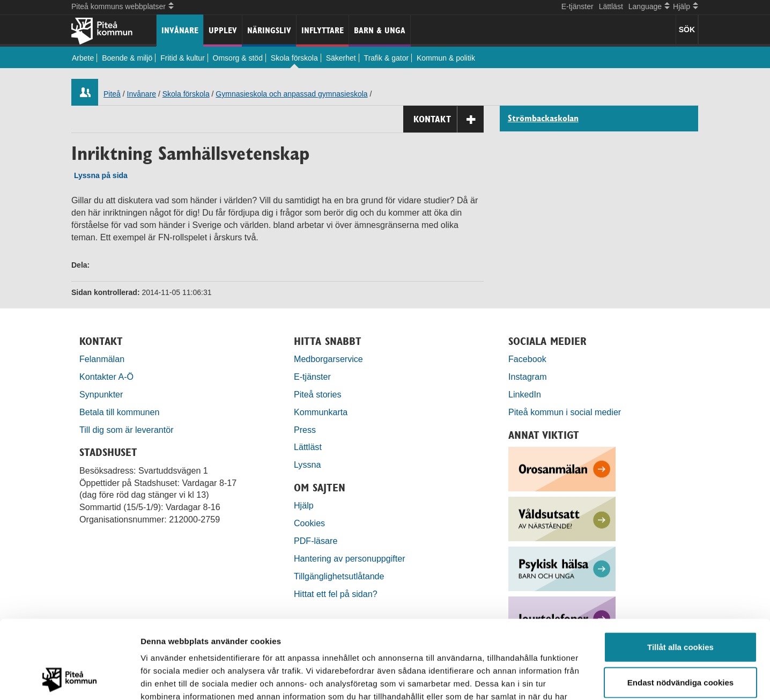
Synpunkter (101, 394)
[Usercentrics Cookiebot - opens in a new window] (69, 679)
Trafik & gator (387, 58)
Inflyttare (323, 30)
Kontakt (449, 119)
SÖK (687, 30)
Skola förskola (294, 58)
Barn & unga (380, 30)
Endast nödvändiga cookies (680, 609)
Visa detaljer (583, 679)
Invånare (180, 30)
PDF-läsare (316, 541)
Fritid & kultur (182, 58)
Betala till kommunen (119, 412)
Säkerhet (341, 58)
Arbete (83, 58)
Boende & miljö (127, 58)
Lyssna (307, 465)
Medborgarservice (328, 359)
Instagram (528, 377)
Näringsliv (269, 30)
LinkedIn (525, 394)
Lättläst (611, 6)
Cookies (309, 523)
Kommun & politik (446, 58)
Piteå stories (318, 394)
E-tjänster (577, 6)
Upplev (223, 30)
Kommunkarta (321, 412)
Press (305, 430)
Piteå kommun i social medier (565, 412)
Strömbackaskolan (543, 119)
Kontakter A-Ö (106, 377)
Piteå (112, 94)
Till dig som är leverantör (128, 430)
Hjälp (304, 505)
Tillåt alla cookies (680, 573)
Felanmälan (102, 359)
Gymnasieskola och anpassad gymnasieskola (291, 94)
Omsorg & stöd (238, 58)
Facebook (527, 359)
